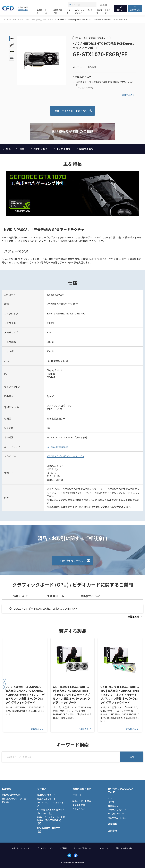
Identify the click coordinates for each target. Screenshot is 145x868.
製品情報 (39, 12)
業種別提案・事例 (59, 12)
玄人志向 (92, 67)
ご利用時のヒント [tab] (55, 596)
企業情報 (99, 12)
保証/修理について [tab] (90, 596)
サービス (48, 12)
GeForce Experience (57, 447)
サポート (69, 12)
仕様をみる (129, 95)
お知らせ (107, 12)
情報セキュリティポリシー (22, 848)
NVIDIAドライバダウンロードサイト (65, 456)
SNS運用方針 (64, 848)
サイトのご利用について (84, 848)
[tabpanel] (72, 611)
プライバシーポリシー (46, 848)
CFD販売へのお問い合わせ (123, 848)
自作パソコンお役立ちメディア (84, 12)
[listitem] (135, 616)
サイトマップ (103, 848)
